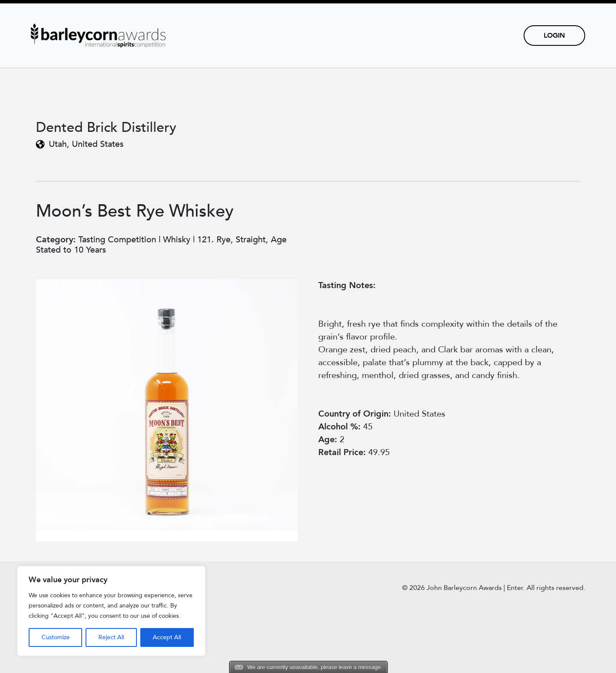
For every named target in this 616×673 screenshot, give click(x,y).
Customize (56, 637)
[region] (111, 611)
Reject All (111, 637)
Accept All (167, 637)
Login (554, 36)
